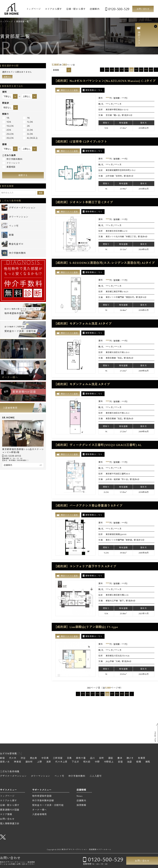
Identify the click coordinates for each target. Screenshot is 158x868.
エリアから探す (53, 9)
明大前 (87, 762)
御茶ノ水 (5, 762)
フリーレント (11, 163)
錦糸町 (29, 762)
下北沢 (75, 762)
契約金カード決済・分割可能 (48, 805)
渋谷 (23, 758)
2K (26, 126)
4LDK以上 (30, 138)
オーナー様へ (10, 377)
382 (141, 69)
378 (122, 69)
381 (136, 69)
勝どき (130, 758)
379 (126, 69)
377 (117, 69)
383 (146, 69)
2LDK (28, 130)
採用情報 (23, 349)
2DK (7, 130)
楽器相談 (9, 167)
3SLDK (8, 138)
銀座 (111, 758)
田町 (102, 758)
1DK (7, 122)
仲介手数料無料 (12, 159)
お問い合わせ (143, 9)
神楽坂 (18, 762)
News (80, 796)
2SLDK (8, 134)
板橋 (139, 762)
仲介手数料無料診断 (43, 800)
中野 (97, 762)
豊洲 (120, 758)
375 (107, 69)
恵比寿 (33, 758)
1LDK (28, 122)
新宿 (2, 758)
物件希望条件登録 (42, 796)
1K (26, 118)
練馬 (148, 762)
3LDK (28, 134)
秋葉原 (142, 758)
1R (6, 118)
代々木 (13, 758)
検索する (23, 175)
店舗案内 (95, 9)
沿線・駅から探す (76, 9)
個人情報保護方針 (10, 823)
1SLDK (8, 126)
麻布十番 (81, 758)
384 (151, 69)
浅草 (49, 762)
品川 (92, 758)
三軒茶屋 (58, 758)
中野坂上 (109, 762)
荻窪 (120, 762)
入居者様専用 (10, 408)
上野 (39, 762)
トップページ (34, 9)
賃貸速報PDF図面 (10, 810)
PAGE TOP (155, 737)
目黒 (69, 758)
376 (112, 69)
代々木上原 (61, 762)
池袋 (129, 762)
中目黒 (45, 758)
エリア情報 (6, 814)
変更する (7, 77)
